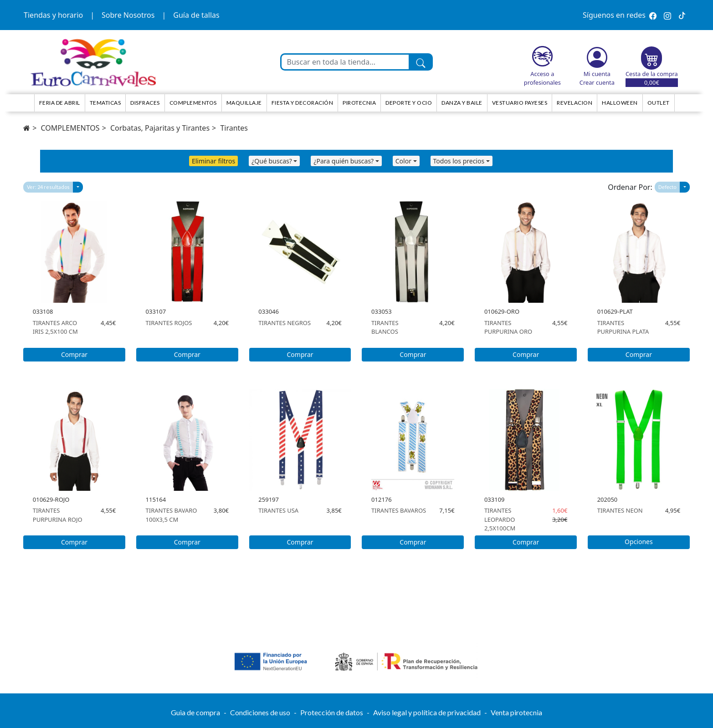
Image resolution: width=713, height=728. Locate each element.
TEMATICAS (105, 103)
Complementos (193, 103)
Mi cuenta (597, 74)
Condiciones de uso (260, 712)
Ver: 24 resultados (48, 187)
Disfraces (145, 103)
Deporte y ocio (409, 103)
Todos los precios (459, 161)
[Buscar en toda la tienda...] (345, 62)
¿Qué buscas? (272, 161)
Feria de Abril (60, 103)
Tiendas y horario (53, 15)
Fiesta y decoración (303, 103)
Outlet (659, 103)
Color (403, 161)
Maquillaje (244, 103)
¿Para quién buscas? (344, 161)
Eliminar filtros (213, 161)
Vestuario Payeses (520, 103)
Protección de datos (332, 712)
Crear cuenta (597, 82)
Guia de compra (195, 712)
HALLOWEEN (620, 103)
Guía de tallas (196, 15)
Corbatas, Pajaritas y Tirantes (160, 128)
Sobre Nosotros (128, 15)
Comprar (74, 354)
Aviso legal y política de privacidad (427, 712)
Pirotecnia (359, 103)
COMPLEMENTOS (70, 128)
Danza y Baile (462, 103)
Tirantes (234, 128)
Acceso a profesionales (542, 78)
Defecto (667, 187)
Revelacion (575, 103)
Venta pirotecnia (516, 712)
